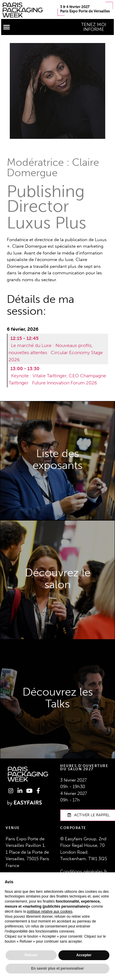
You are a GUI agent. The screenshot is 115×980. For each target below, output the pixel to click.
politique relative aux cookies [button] (50, 911)
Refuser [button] (31, 955)
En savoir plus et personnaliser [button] (57, 968)
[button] (7, 27)
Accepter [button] (84, 955)
